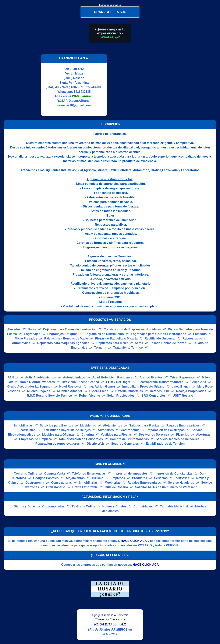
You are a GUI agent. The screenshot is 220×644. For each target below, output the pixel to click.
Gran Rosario (56, 487)
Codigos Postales (46, 478)
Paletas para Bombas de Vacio (66, 338)
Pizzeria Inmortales (129, 391)
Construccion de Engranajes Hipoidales (132, 329)
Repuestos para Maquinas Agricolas (63, 343)
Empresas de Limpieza (35, 439)
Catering (88, 435)
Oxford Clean (99, 391)
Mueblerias (88, 425)
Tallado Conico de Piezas (168, 343)
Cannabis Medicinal (174, 506)
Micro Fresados (26, 338)
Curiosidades (143, 506)
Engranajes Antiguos (62, 334)
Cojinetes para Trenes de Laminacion (70, 329)
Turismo (98, 478)
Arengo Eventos (151, 377)
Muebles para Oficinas (58, 435)
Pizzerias (183, 435)
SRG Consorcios (154, 396)
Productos (140, 478)
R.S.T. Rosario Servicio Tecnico (49, 396)
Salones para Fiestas (144, 425)
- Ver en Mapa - (74, 73)
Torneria (100, 348)
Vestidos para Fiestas (116, 435)
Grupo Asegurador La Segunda (30, 386)
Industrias (182, 478)
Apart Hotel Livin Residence (112, 377)
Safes (139, 343)
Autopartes (106, 430)
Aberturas (203, 435)
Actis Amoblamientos (41, 377)
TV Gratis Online (83, 506)
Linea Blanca (181, 386)
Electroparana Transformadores (160, 382)
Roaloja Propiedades (191, 391)
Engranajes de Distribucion (104, 334)
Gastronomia (130, 430)
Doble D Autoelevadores (37, 382)
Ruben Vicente (89, 396)
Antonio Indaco (74, 377)
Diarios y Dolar (25, 506)
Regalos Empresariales (183, 425)
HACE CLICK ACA (134, 541)
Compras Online (26, 473)
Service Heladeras (181, 483)
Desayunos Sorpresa (154, 435)
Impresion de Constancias (174, 473)
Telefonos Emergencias (89, 473)
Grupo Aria (198, 382)
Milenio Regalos (39, 391)
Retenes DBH (160, 391)
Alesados (14, 329)
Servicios (161, 478)
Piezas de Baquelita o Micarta (116, 338)
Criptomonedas (53, 506)
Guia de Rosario (116, 487)
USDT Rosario (183, 396)
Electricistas (27, 430)
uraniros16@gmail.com (74, 105)
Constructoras (61, 483)
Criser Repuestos (182, 377)
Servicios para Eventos (56, 425)
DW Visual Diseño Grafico (80, 382)
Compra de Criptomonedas (129, 439)
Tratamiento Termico (128, 348)
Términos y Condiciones (110, 619)
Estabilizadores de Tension (165, 444)
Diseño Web (95, 444)
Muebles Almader (70, 391)
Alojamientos (112, 425)
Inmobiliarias (23, 425)
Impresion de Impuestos (130, 473)
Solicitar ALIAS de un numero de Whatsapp (166, 487)
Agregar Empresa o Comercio (110, 615)
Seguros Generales (125, 444)
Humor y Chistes (114, 506)
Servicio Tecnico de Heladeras (178, 439)
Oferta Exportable (85, 487)
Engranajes (32, 334)
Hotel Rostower (70, 386)
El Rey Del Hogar (118, 382)
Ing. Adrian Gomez (102, 386)
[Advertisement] (143, 85)
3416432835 (82, 92)
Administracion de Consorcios (81, 439)
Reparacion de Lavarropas (166, 430)
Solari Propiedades (121, 396)
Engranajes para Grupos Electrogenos (158, 334)
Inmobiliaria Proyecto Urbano (143, 386)
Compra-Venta (55, 473)
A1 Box (13, 377)
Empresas (118, 478)
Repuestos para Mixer (112, 343)
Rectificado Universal (160, 338)
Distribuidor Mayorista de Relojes (66, 430)
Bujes (32, 329)
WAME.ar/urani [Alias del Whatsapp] (83, 96)
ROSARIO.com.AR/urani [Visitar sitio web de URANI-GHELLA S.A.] (74, 101)
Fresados (200, 334)
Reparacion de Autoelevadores (58, 444)
